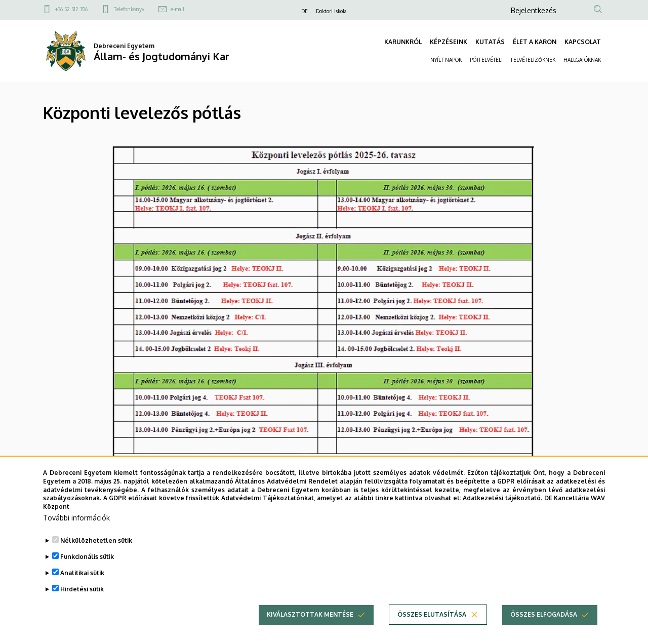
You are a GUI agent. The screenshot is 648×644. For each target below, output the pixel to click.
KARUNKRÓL (403, 42)
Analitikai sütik (82, 583)
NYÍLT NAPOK (446, 60)
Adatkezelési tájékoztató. (502, 509)
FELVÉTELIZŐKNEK (533, 60)
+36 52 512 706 (71, 9)
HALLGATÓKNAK (582, 60)
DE (305, 11)
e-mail (177, 9)
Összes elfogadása (544, 625)
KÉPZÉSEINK (449, 42)
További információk (76, 528)
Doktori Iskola (331, 11)
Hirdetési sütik (82, 600)
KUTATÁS (490, 42)
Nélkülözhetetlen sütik (96, 551)
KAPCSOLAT (583, 42)
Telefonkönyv (129, 9)
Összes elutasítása (432, 625)
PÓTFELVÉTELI (486, 60)
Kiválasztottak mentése (310, 625)
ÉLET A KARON (535, 42)
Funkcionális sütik (87, 567)
